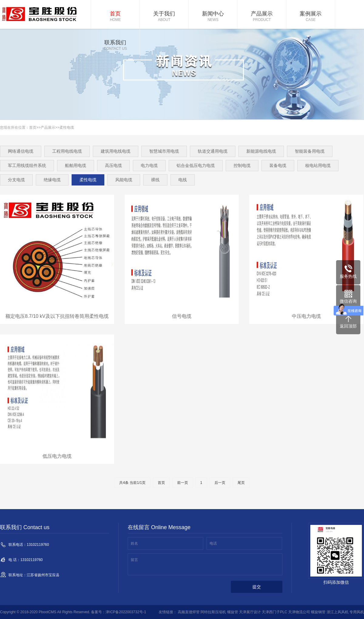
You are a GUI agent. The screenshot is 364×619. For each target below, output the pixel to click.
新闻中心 (213, 17)
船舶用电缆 (76, 165)
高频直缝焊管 (189, 612)
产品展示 (262, 17)
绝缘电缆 (52, 180)
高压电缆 (113, 165)
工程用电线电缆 (67, 151)
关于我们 (164, 17)
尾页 (241, 483)
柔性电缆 (67, 128)
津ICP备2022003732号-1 (126, 612)
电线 (183, 180)
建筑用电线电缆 (116, 151)
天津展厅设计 (250, 612)
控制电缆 (242, 165)
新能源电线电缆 (261, 151)
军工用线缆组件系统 (27, 165)
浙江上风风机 (338, 612)
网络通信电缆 (21, 151)
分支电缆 (16, 180)
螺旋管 (233, 612)
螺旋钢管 (318, 612)
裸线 (155, 180)
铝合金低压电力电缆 (196, 165)
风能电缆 (124, 180)
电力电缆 (149, 165)
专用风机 (357, 612)
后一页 (220, 483)
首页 (115, 17)
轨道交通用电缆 (213, 151)
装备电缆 (278, 165)
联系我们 (115, 46)
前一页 (183, 483)
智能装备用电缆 (310, 151)
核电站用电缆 (318, 165)
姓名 (134, 543)
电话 (213, 543)
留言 (134, 560)
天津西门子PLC (274, 612)
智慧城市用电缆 (164, 151)
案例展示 (311, 17)
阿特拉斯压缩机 (213, 612)
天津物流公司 (299, 612)
